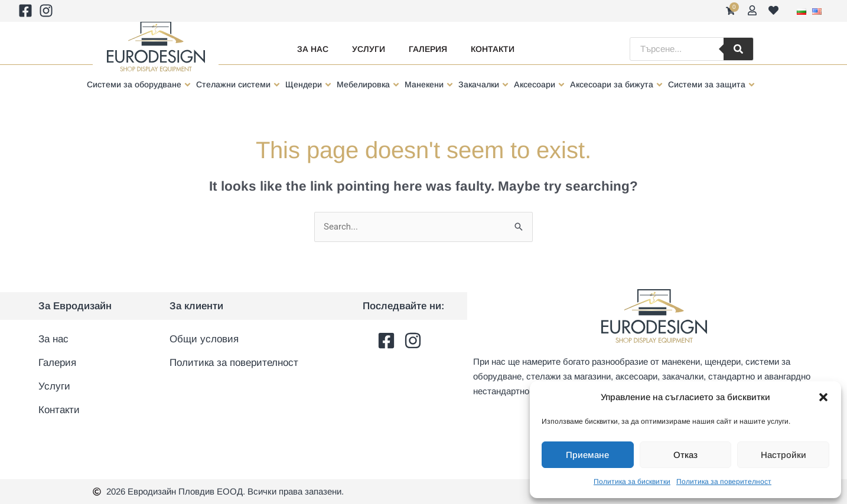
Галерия (428, 49)
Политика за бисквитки (632, 482)
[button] (823, 397)
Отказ (685, 455)
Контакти (493, 49)
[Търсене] (738, 49)
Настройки (784, 455)
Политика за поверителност (724, 482)
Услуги (369, 49)
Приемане (587, 455)
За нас (313, 49)
